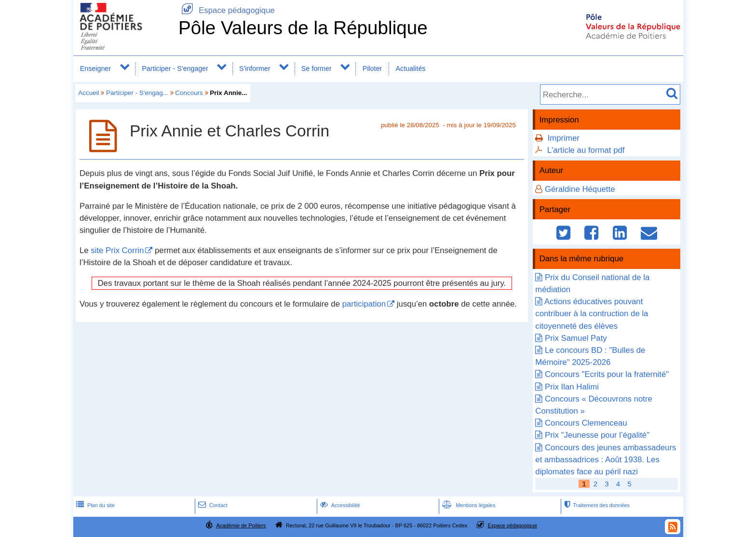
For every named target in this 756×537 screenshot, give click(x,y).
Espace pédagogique (227, 10)
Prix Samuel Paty (576, 338)
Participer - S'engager (175, 68)
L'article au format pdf (586, 150)
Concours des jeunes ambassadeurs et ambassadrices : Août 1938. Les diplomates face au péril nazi (606, 460)
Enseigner (95, 68)
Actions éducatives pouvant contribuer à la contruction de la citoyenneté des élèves (592, 314)
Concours (189, 93)
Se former (317, 68)
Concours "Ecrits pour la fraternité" (607, 374)
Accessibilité (339, 505)
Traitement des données (596, 505)
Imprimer (564, 138)
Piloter (372, 68)
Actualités (411, 68)
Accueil (88, 93)
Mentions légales (468, 505)
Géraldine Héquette (580, 189)
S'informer (255, 68)
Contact (212, 505)
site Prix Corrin (117, 250)
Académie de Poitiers (241, 525)
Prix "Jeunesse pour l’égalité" (597, 435)
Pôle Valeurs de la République (303, 28)
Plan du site (94, 505)
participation (364, 304)
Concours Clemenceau (586, 423)
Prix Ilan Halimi (572, 387)
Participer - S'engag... (137, 93)
